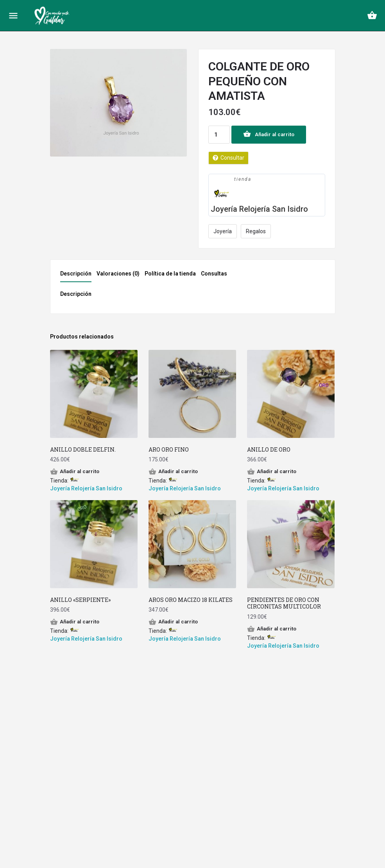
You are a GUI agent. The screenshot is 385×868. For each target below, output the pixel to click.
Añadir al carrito (275, 134)
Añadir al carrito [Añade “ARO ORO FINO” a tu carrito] (178, 471)
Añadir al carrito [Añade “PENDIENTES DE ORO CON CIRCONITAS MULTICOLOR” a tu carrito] (277, 629)
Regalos (256, 231)
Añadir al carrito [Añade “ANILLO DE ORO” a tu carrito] (277, 471)
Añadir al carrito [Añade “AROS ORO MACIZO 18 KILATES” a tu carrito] (178, 622)
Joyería (223, 231)
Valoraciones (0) (118, 274)
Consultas (214, 274)
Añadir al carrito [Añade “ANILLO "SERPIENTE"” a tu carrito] (80, 622)
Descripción (76, 274)
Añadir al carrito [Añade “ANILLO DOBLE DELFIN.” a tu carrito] (80, 471)
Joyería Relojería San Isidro (259, 209)
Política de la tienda (170, 274)
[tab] (78, 276)
